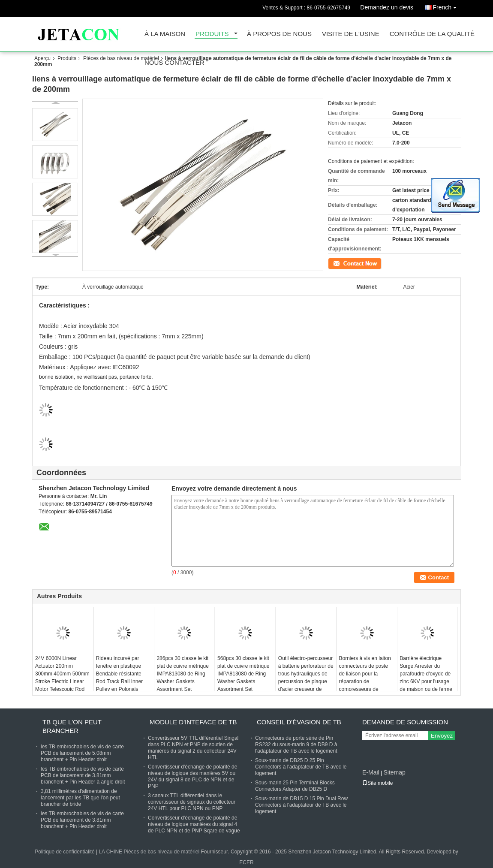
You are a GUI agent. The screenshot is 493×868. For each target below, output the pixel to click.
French (447, 6)
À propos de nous (279, 34)
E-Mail (371, 772)
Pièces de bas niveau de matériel (121, 58)
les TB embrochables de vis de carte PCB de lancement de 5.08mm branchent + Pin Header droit (82, 753)
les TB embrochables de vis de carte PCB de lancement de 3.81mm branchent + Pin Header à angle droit (83, 775)
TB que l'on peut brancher (72, 726)
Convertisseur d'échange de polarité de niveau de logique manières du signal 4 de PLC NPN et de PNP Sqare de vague (194, 824)
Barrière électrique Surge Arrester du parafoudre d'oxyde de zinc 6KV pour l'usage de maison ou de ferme (426, 674)
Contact (337, 263)
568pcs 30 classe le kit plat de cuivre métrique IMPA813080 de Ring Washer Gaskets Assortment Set (243, 674)
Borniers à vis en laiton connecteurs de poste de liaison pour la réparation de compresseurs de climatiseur (365, 678)
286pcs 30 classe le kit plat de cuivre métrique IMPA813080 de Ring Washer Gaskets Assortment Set (182, 674)
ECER (246, 862)
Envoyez (442, 736)
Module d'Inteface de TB (193, 722)
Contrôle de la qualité (432, 34)
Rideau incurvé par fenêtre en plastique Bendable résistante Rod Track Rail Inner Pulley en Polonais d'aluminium (119, 678)
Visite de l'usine (351, 34)
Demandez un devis (387, 7)
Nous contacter (174, 63)
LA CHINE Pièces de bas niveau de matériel (149, 852)
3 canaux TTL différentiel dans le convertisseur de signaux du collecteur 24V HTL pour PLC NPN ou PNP (192, 802)
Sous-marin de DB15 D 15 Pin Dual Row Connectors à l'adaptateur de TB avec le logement (301, 805)
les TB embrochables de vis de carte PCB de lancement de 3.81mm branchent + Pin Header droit (82, 820)
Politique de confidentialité (65, 852)
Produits (212, 34)
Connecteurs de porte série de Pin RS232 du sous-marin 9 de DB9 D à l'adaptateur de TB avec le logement (296, 744)
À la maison (165, 34)
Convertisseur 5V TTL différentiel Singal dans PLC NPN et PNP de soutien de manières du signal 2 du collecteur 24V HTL (193, 748)
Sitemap (394, 772)
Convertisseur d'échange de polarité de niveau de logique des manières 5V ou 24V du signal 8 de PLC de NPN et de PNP (192, 776)
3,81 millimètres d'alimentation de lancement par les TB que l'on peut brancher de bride (80, 798)
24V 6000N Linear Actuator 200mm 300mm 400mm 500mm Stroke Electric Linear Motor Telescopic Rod (62, 674)
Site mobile (377, 783)
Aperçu (42, 58)
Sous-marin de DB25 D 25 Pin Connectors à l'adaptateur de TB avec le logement (301, 767)
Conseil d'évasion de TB (299, 722)
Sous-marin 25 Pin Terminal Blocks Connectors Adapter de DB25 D (295, 786)
